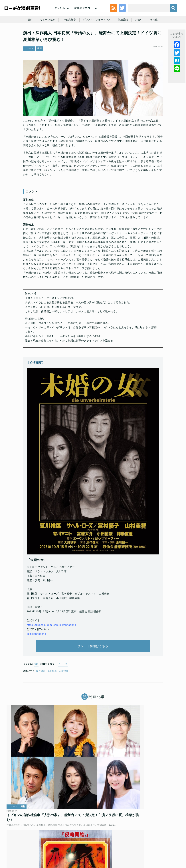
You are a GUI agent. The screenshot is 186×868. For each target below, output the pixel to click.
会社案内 (116, 842)
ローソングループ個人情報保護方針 (149, 836)
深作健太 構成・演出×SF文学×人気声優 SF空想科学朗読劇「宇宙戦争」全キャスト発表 (93, 786)
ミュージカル (54, 35)
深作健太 (41, 695)
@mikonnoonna (36, 653)
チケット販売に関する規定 (57, 836)
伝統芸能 (134, 35)
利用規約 (34, 836)
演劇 (36, 35)
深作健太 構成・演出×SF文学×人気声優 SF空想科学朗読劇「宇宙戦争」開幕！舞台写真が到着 (151, 786)
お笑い (150, 35)
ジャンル (60, 14)
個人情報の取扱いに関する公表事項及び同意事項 (101, 836)
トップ (22, 836)
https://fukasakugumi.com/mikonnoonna (51, 644)
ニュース (29, 68)
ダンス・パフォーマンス (106, 35)
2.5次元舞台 (77, 35)
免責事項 (102, 842)
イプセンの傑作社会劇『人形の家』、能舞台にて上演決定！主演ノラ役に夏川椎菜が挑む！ (35, 786)
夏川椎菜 (52, 695)
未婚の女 (64, 695)
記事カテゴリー (84, 14)
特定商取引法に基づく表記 (79, 842)
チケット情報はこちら (93, 668)
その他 (166, 35)
